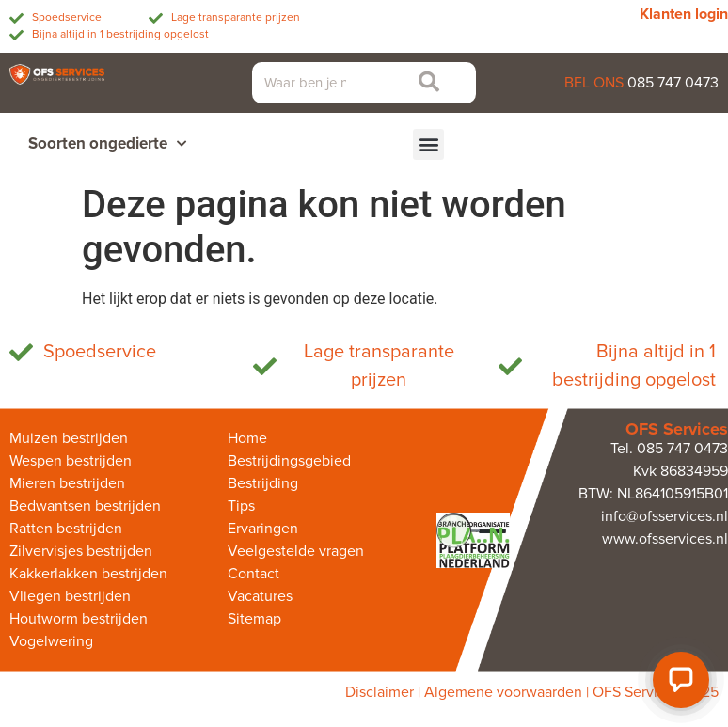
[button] (428, 144)
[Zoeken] (424, 83)
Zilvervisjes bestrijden (81, 551)
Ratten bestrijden (66, 529)
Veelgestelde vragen (296, 551)
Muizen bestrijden (69, 438)
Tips (241, 506)
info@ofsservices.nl (665, 516)
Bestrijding (263, 483)
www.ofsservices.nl (665, 539)
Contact (253, 574)
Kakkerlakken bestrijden (88, 574)
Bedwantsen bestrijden (85, 506)
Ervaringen (263, 529)
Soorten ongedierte (107, 144)
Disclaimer (380, 692)
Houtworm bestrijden (79, 619)
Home (247, 438)
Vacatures (260, 596)
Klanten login (684, 14)
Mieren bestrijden (67, 483)
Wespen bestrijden (71, 461)
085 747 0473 (673, 83)
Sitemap (254, 619)
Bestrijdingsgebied (289, 461)
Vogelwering (51, 641)
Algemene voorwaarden (503, 692)
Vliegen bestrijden (70, 596)
